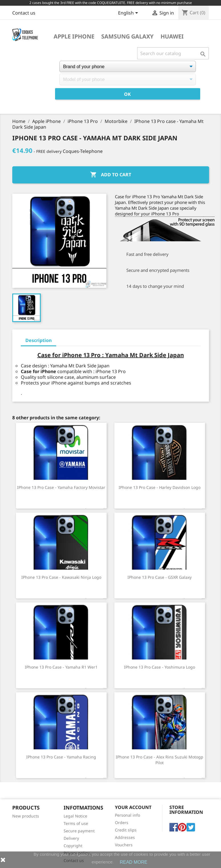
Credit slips (126, 830)
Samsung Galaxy (127, 37)
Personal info (127, 815)
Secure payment (79, 831)
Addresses (125, 837)
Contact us (24, 13)
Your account (133, 807)
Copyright (73, 846)
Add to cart (111, 175)
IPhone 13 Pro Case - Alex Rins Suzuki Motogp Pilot (160, 760)
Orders (122, 823)
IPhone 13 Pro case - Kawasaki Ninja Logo (61, 577)
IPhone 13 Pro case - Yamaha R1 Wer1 (61, 667)
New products (26, 816)
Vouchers (124, 845)
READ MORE (134, 862)
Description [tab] (38, 340)
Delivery (71, 838)
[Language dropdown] (129, 13)
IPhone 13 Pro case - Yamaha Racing (61, 757)
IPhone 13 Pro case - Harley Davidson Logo (160, 487)
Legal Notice (75, 816)
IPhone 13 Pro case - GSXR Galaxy (160, 577)
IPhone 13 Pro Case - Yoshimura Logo (160, 667)
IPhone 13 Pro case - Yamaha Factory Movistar (61, 487)
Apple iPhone (74, 37)
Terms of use (76, 823)
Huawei (172, 37)
